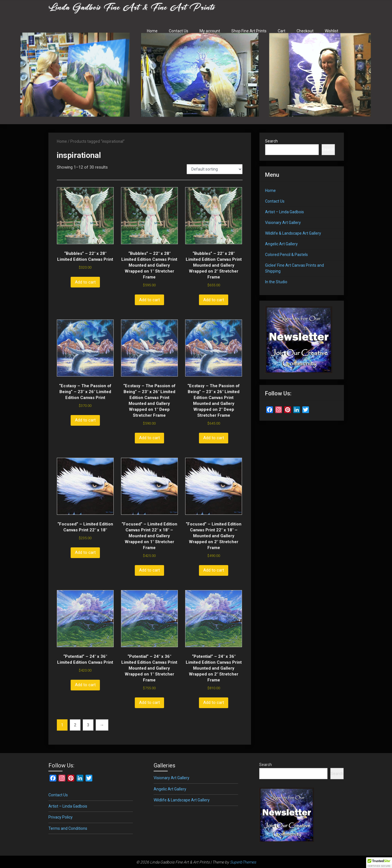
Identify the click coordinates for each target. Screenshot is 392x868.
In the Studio (276, 282)
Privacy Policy (61, 817)
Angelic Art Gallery (281, 244)
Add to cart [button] (85, 282)
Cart (282, 31)
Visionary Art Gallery (283, 223)
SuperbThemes (243, 862)
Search (271, 141)
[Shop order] (215, 169)
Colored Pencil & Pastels (286, 255)
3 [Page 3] (88, 725)
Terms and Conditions (68, 828)
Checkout (305, 31)
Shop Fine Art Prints (249, 31)
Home (152, 31)
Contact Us (179, 31)
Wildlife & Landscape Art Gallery (293, 233)
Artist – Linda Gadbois (285, 212)
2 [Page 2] (75, 725)
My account (210, 31)
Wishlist (331, 31)
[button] (379, 863)
